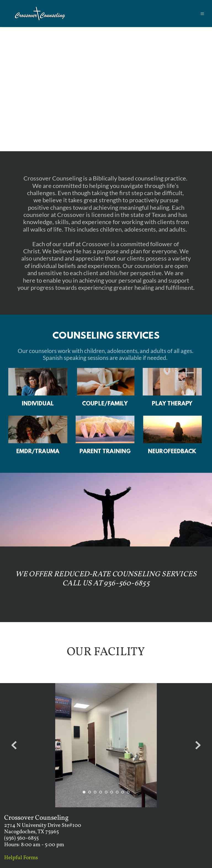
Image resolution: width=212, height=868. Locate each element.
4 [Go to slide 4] (100, 792)
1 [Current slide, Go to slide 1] (84, 792)
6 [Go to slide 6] (112, 792)
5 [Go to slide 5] (106, 792)
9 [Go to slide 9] (128, 792)
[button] (199, 14)
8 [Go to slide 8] (123, 792)
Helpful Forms (21, 858)
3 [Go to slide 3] (95, 792)
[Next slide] (198, 745)
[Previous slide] (14, 745)
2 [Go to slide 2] (89, 792)
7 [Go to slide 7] (117, 792)
